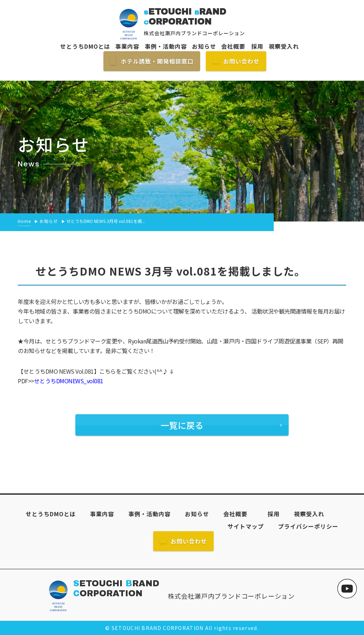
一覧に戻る (182, 425)
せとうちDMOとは (85, 46)
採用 (254, 46)
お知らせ (204, 46)
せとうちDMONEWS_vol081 (69, 381)
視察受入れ (284, 46)
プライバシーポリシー (308, 526)
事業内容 (127, 46)
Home (24, 221)
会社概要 (233, 46)
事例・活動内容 (166, 46)
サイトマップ (246, 526)
